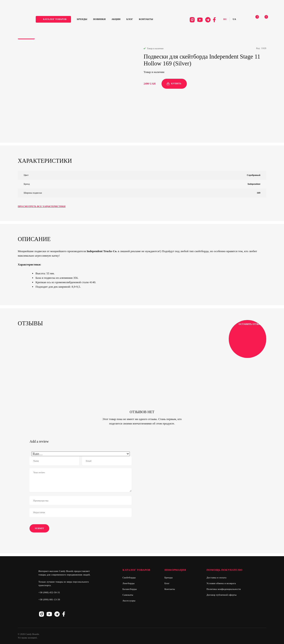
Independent (254, 184)
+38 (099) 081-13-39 (49, 600)
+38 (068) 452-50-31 (49, 592)
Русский (223, 20)
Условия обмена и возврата (221, 583)
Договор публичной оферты (222, 595)
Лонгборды (128, 583)
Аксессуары (129, 601)
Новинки (103, 19)
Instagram (190, 20)
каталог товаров (58, 19)
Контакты (149, 19)
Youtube (198, 20)
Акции (119, 19)
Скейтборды (129, 578)
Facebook (213, 20)
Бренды (85, 19)
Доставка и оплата (217, 578)
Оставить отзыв (248, 339)
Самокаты (128, 595)
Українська (233, 20)
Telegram (206, 20)
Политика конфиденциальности (224, 589)
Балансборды (130, 589)
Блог (133, 19)
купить (174, 84)
